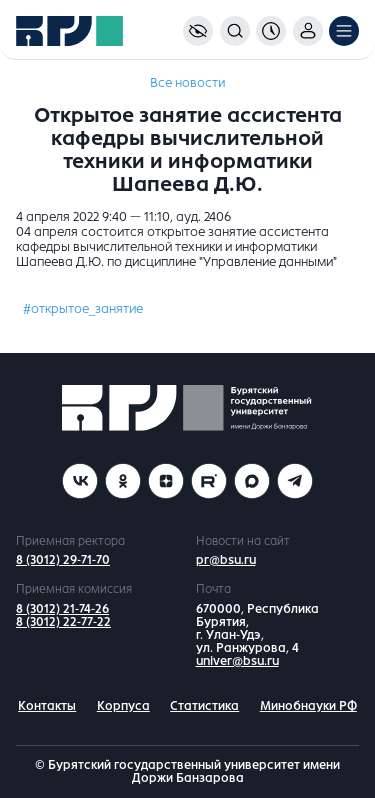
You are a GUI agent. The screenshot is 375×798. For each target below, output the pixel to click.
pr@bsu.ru (226, 560)
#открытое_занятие (83, 309)
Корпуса (123, 706)
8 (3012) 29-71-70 (63, 560)
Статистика (204, 706)
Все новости (187, 83)
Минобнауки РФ (308, 706)
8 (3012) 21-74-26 (62, 609)
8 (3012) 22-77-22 (63, 622)
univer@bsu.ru (237, 661)
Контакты (47, 706)
